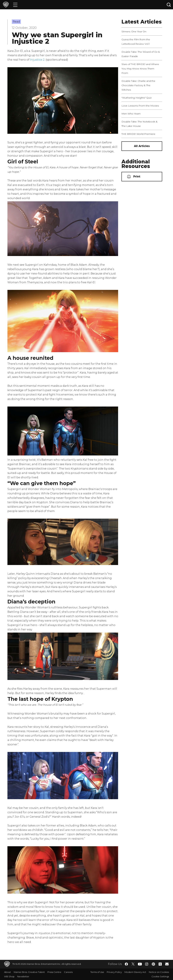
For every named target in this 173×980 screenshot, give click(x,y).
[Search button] (169, 5)
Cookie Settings (160, 976)
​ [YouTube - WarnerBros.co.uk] (140, 964)
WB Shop (9, 976)
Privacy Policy (114, 972)
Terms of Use (97, 972)
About (7, 972)
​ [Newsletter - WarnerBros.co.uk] (167, 964)
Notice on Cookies (159, 972)
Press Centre (54, 972)
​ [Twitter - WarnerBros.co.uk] (133, 964)
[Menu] (15, 5)
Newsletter (23, 976)
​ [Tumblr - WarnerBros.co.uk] (160, 964)
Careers (68, 972)
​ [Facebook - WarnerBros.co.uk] (126, 964)
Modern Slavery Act (135, 972)
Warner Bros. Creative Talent (29, 972)
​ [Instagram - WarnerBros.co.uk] (147, 964)
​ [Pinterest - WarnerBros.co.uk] (153, 964)
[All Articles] (142, 146)
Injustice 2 (37, 60)
